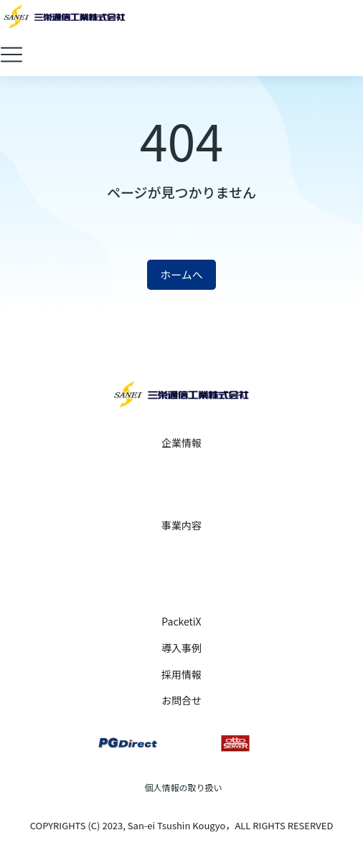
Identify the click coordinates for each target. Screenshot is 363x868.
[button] (11, 55)
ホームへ (181, 274)
